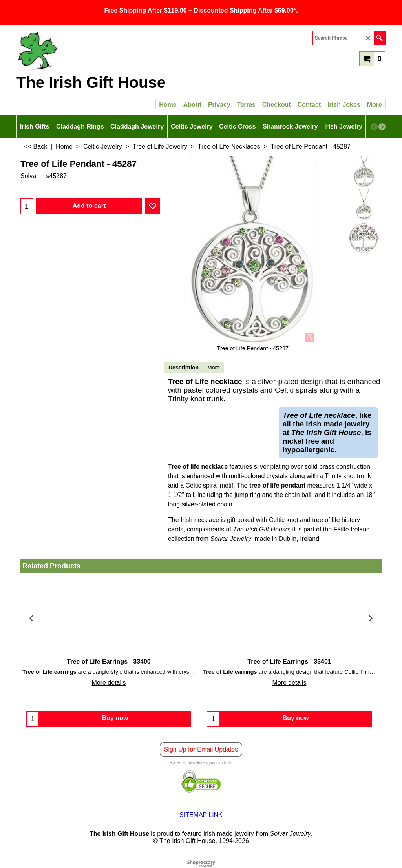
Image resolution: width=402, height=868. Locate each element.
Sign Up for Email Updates (201, 749)
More (214, 368)
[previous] (374, 127)
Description (184, 368)
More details (109, 683)
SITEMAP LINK (201, 815)
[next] (382, 127)
